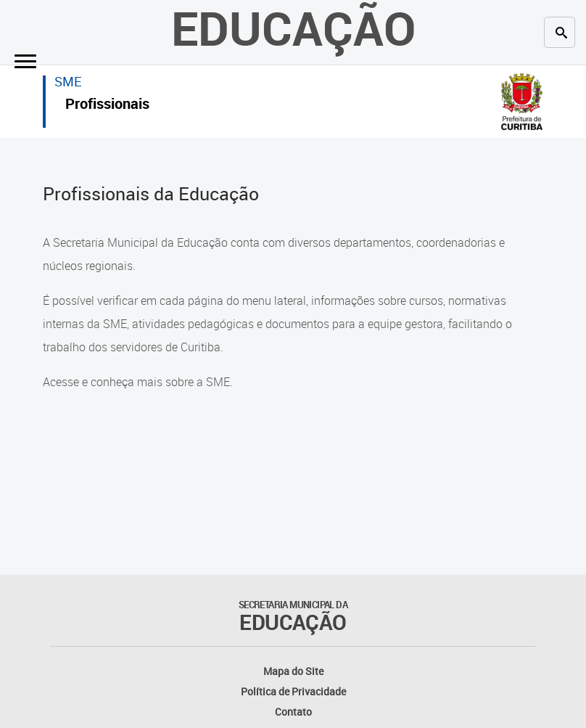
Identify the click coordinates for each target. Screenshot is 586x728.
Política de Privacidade (293, 691)
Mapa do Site (293, 671)
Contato (293, 712)
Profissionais (107, 106)
